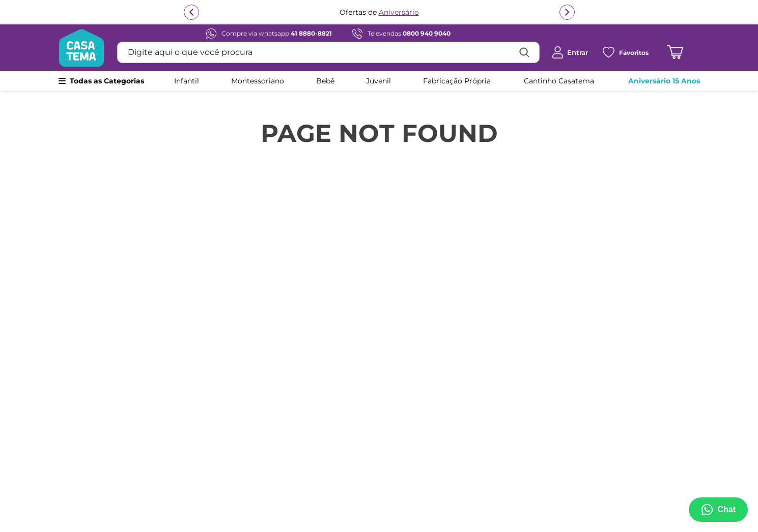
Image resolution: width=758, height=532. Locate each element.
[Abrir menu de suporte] (718, 510)
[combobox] (328, 52)
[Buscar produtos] (524, 52)
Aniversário (399, 13)
